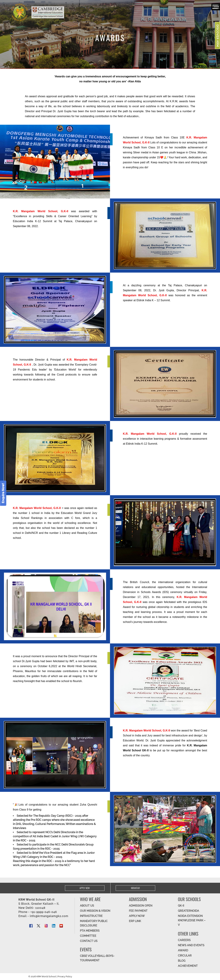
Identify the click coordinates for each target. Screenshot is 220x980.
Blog (182, 961)
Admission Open (141, 906)
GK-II (181, 906)
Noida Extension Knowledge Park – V (192, 920)
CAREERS (184, 940)
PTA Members (90, 931)
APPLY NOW (137, 916)
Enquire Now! (3, 493)
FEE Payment (138, 911)
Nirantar (135, 888)
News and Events (191, 945)
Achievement (188, 966)
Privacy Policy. (65, 976)
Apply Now (85, 888)
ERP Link (135, 921)
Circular (185, 956)
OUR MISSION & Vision (95, 911)
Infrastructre (91, 916)
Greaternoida (188, 911)
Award (183, 950)
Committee (88, 936)
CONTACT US (89, 941)
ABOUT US (87, 906)
